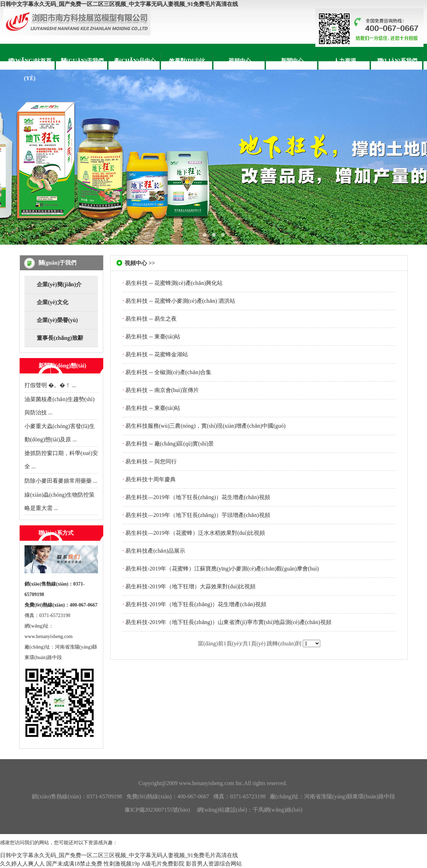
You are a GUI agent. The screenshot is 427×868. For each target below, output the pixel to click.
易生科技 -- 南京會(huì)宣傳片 (162, 390)
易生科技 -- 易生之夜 (151, 319)
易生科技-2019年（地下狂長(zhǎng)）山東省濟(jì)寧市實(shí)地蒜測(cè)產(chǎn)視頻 (228, 622)
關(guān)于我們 (82, 61)
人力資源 (345, 61)
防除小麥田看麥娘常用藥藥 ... (61, 481)
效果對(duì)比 (187, 61)
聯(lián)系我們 (397, 61)
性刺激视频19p (122, 864)
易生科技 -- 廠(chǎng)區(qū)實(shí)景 (170, 444)
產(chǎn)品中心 (135, 61)
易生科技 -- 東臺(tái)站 (153, 337)
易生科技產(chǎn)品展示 (155, 551)
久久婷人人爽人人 (22, 864)
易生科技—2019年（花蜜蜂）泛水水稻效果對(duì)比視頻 (195, 533)
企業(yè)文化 (52, 302)
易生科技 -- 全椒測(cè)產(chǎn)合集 (168, 372)
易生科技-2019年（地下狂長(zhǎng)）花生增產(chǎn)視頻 (196, 604)
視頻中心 (240, 61)
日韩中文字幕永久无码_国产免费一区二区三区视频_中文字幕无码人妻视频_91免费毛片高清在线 (119, 4)
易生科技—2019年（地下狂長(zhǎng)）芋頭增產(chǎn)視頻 (198, 515)
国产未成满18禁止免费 (74, 864)
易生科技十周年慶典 (150, 479)
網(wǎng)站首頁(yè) (30, 69)
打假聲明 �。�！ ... (50, 385)
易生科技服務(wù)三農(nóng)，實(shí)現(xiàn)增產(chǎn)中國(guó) (205, 426)
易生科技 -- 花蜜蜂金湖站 (157, 354)
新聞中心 (292, 61)
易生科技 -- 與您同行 (151, 461)
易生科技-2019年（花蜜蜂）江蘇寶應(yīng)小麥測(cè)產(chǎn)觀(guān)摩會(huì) (222, 569)
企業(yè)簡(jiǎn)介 (59, 284)
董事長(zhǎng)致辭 (60, 338)
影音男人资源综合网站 (214, 864)
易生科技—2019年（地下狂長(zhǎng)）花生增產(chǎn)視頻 (198, 497)
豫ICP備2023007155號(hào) (157, 810)
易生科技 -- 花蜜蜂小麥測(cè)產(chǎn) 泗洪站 (180, 301)
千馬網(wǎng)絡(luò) (278, 810)
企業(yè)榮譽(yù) (57, 320)
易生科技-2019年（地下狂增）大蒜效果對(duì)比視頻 (190, 586)
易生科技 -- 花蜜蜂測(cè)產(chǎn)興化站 (174, 283)
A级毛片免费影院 (163, 864)
